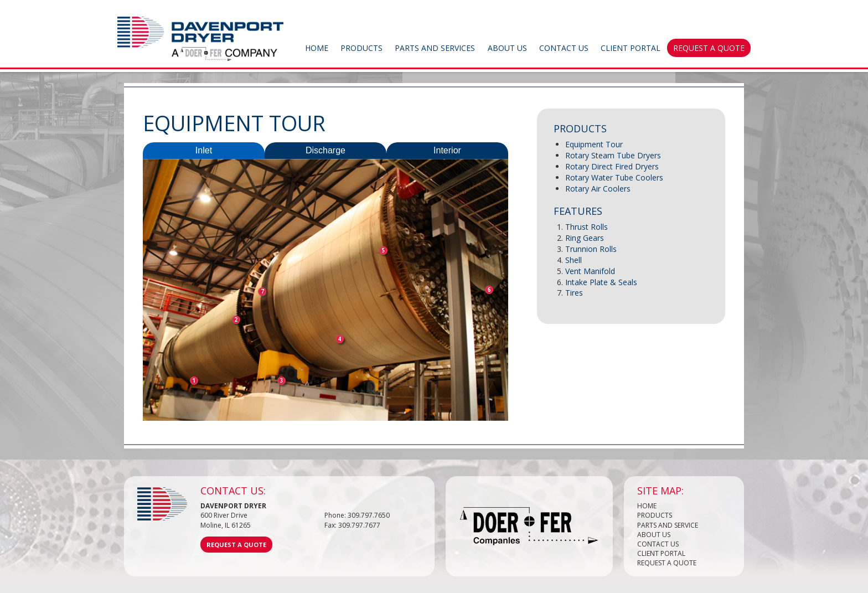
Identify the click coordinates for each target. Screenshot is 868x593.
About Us (507, 48)
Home (317, 48)
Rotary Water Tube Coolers (614, 177)
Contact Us (564, 48)
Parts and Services (435, 48)
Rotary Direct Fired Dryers (612, 166)
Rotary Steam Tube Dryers (613, 155)
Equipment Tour (594, 144)
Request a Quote (709, 48)
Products (361, 48)
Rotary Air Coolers (598, 189)
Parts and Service (668, 525)
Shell (573, 260)
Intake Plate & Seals (601, 282)
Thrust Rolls (587, 227)
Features (578, 211)
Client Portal (631, 48)
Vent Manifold (590, 271)
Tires (574, 293)
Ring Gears (585, 238)
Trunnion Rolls (591, 249)
